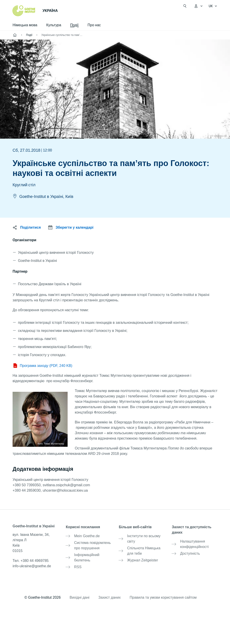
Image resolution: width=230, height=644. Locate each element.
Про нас (94, 25)
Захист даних (109, 596)
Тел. (31, 561)
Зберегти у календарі (75, 227)
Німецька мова (25, 25)
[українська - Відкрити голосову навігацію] (213, 6)
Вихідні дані (80, 596)
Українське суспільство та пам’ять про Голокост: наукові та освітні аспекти (62, 35)
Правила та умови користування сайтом (163, 596)
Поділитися (31, 227)
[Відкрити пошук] (185, 6)
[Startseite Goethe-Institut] (24, 11)
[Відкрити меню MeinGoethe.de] (198, 6)
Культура (54, 25)
